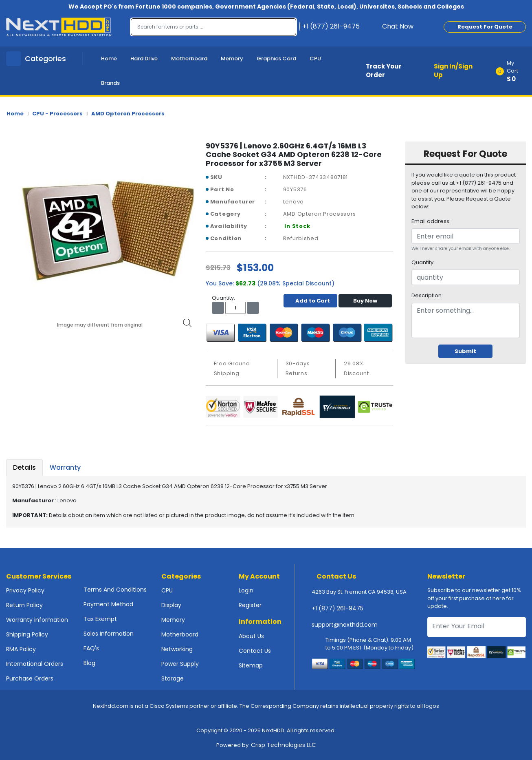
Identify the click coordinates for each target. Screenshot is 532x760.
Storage (173, 678)
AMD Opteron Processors (128, 114)
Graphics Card (276, 59)
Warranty (65, 467)
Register (250, 605)
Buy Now (365, 301)
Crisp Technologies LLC (284, 745)
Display (171, 605)
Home (109, 59)
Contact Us (255, 651)
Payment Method (108, 604)
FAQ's (91, 648)
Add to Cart (311, 301)
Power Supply (180, 664)
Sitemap (251, 665)
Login (246, 590)
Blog (89, 663)
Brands (110, 83)
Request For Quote (485, 27)
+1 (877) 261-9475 (337, 608)
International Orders (35, 664)
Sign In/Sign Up (453, 71)
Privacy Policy (25, 590)
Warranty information (37, 620)
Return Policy (24, 605)
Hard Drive (144, 59)
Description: (427, 295)
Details (24, 467)
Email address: (431, 221)
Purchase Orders (30, 678)
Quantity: (423, 262)
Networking (177, 649)
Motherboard (189, 59)
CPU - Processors (57, 114)
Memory (232, 59)
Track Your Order (384, 71)
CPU (315, 59)
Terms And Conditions (115, 590)
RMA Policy (21, 649)
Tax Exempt (100, 619)
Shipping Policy (27, 634)
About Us (251, 636)
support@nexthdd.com (345, 625)
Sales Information (109, 634)
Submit (465, 351)
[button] (513, 71)
